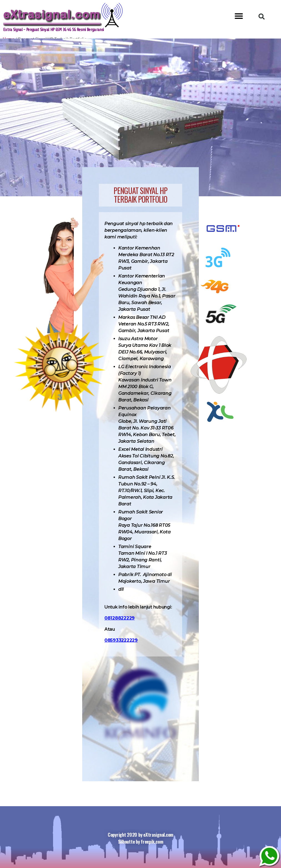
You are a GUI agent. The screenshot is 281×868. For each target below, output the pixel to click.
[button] (239, 16)
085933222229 (121, 640)
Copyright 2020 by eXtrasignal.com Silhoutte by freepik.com (140, 838)
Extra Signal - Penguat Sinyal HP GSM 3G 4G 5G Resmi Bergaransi (59, 30)
